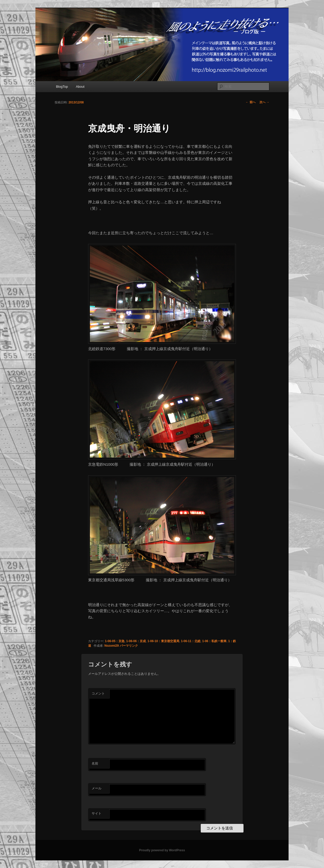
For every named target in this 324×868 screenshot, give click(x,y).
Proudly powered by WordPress (162, 850)
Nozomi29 (112, 646)
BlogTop (62, 87)
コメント (98, 693)
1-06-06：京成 (136, 641)
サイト (97, 813)
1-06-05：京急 (115, 641)
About (80, 87)
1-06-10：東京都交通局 (163, 641)
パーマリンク (129, 646)
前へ (250, 102)
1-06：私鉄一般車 (214, 641)
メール (97, 788)
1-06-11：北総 (191, 641)
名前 (95, 763)
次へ (264, 102)
